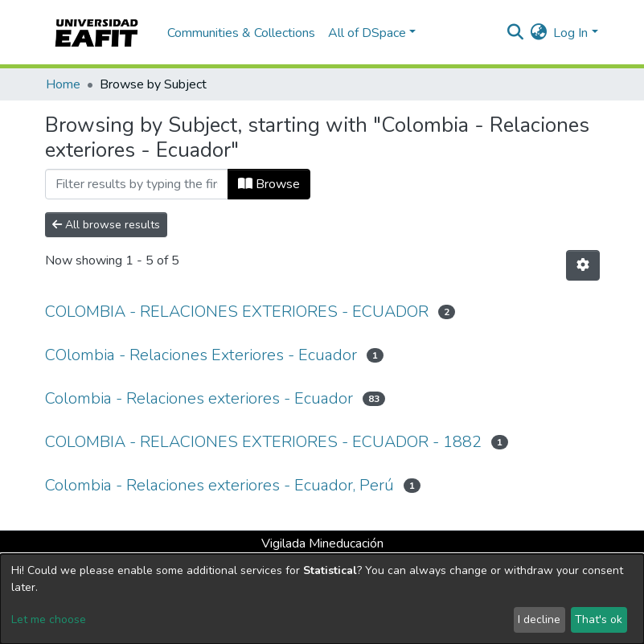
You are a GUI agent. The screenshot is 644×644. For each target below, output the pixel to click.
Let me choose (49, 619)
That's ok (599, 619)
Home (63, 84)
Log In (570, 33)
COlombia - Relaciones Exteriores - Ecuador (201, 355)
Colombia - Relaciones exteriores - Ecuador (199, 398)
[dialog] (322, 599)
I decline (539, 619)
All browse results (106, 225)
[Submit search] (515, 33)
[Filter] (137, 184)
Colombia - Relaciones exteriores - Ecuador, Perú (219, 485)
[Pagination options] (583, 265)
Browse (269, 184)
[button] (538, 33)
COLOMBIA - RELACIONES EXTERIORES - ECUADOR (237, 312)
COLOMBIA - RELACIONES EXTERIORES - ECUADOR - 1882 (263, 442)
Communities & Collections (241, 33)
